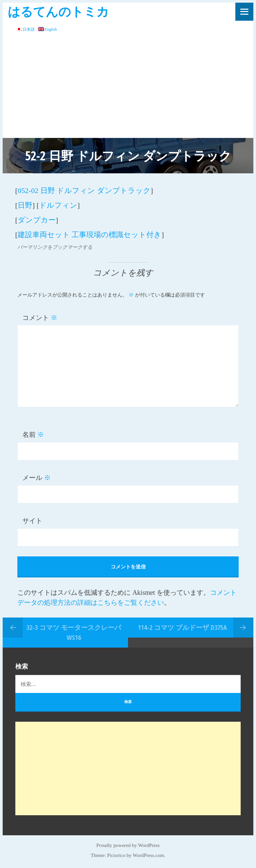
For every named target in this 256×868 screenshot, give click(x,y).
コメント (40, 318)
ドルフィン (58, 205)
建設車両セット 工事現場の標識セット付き (90, 235)
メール (36, 478)
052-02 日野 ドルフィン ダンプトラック (84, 191)
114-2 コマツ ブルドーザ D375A (182, 627)
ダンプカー (37, 220)
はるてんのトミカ (58, 11)
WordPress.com (148, 855)
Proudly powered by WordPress (128, 845)
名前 (33, 435)
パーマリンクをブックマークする (55, 247)
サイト (32, 521)
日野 (25, 205)
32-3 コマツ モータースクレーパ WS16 (74, 632)
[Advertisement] (128, 88)
